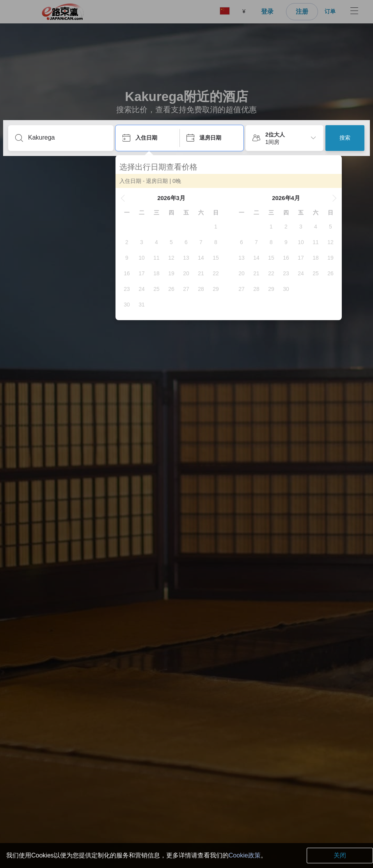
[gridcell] (216, 227)
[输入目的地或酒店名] (67, 138)
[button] (123, 198)
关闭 (340, 855)
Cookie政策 (245, 855)
